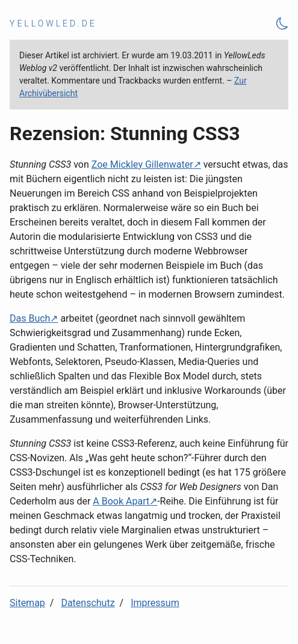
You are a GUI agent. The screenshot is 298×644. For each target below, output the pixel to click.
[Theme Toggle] (282, 24)
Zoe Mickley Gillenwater (142, 164)
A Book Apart (121, 501)
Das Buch (30, 318)
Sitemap (27, 603)
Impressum (155, 603)
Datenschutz (88, 603)
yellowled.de (53, 23)
